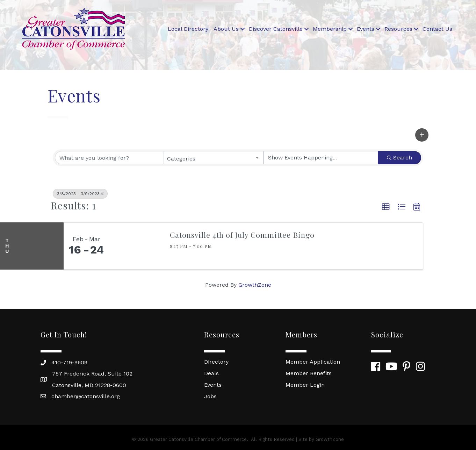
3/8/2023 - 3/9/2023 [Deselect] (80, 194)
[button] (422, 135)
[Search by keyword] (109, 158)
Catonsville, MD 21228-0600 (89, 385)
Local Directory (188, 29)
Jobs (210, 396)
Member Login (305, 385)
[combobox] (214, 158)
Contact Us (437, 29)
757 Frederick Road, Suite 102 (92, 374)
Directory (216, 362)
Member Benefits (309, 373)
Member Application (313, 362)
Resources (398, 29)
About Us (226, 29)
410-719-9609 (69, 362)
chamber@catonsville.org (86, 396)
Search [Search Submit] (399, 158)
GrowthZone (255, 285)
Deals (211, 373)
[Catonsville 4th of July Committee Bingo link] (136, 246)
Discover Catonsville (276, 29)
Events (366, 29)
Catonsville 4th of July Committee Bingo (242, 235)
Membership (330, 29)
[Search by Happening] (321, 158)
